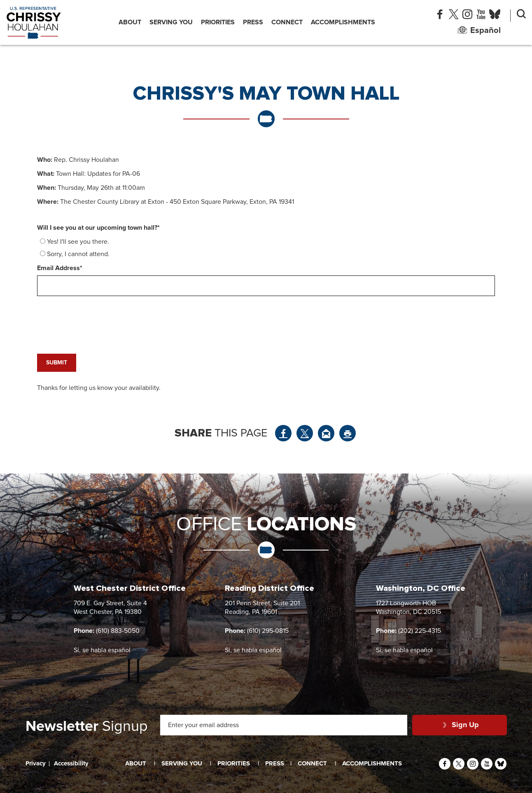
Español (479, 30)
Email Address (60, 268)
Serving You (171, 22)
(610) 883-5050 (118, 631)
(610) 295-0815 (268, 631)
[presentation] (100, 313)
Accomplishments (343, 22)
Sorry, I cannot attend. (78, 254)
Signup (87, 727)
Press (253, 22)
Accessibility (71, 764)
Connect (287, 22)
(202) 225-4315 (420, 631)
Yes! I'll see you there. (78, 242)
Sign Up (461, 725)
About (130, 22)
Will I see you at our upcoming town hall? (98, 228)
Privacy (36, 764)
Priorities (218, 22)
